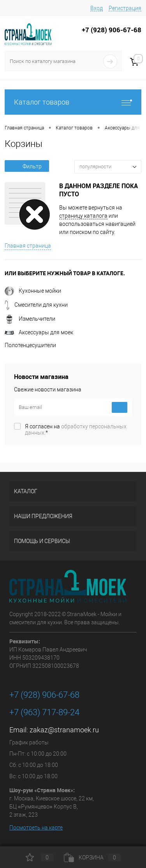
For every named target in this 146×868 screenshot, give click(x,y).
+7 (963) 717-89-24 (44, 712)
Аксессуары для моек (39, 332)
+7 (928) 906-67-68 (44, 695)
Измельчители (30, 319)
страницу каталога (83, 216)
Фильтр (27, 166)
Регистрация (125, 8)
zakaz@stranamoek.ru (64, 730)
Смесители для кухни (36, 305)
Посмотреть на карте (36, 828)
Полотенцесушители (30, 345)
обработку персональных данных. (76, 430)
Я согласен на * (76, 430)
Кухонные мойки (33, 291)
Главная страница (28, 246)
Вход (97, 8)
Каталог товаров (73, 102)
